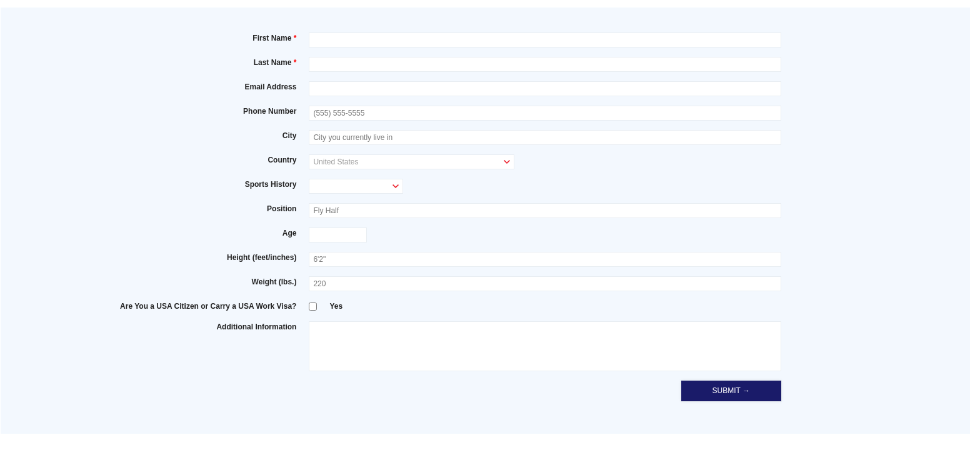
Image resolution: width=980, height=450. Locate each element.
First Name (272, 38)
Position (282, 209)
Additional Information (256, 327)
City (290, 136)
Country (282, 160)
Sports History (271, 184)
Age (290, 233)
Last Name (273, 62)
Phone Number (270, 111)
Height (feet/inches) (262, 257)
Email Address (270, 87)
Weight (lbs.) (274, 282)
